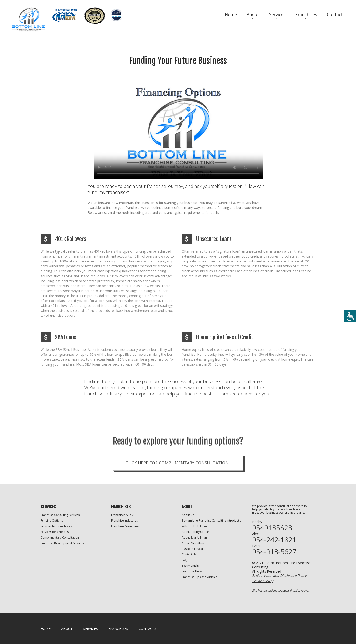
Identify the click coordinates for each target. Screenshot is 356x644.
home (46, 629)
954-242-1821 (274, 540)
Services (277, 14)
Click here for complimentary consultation (177, 479)
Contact (335, 14)
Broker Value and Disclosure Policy (279, 576)
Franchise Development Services (62, 543)
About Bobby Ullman (196, 532)
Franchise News (192, 571)
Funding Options (52, 521)
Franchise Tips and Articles (199, 577)
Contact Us (189, 554)
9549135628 (272, 528)
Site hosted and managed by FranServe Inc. (280, 591)
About (253, 14)
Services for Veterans (55, 532)
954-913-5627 (274, 552)
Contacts (147, 629)
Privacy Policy (263, 581)
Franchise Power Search (127, 526)
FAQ (184, 560)
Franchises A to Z (123, 515)
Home (231, 14)
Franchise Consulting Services (60, 515)
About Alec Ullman (194, 543)
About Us (188, 515)
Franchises (306, 14)
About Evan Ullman (194, 537)
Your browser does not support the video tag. (178, 131)
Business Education (194, 549)
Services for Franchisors (57, 526)
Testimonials (190, 566)
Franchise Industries (124, 521)
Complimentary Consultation (60, 537)
